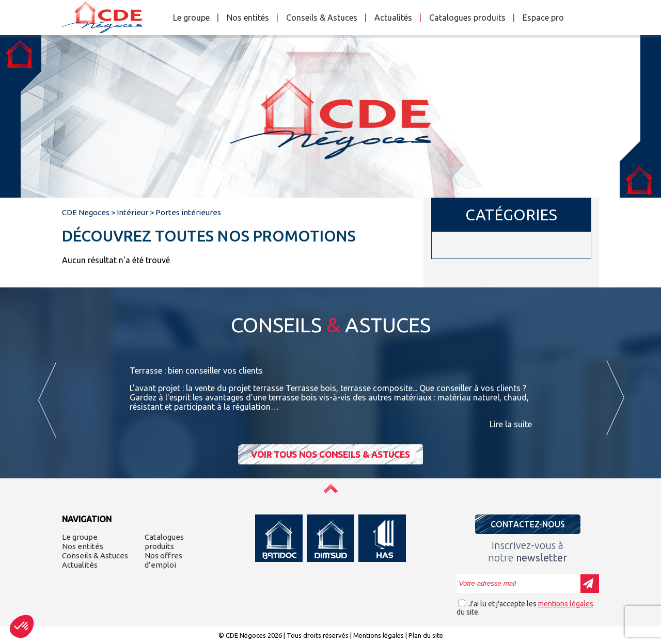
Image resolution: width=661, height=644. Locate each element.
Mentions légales (379, 635)
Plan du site (426, 635)
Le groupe (191, 18)
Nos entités (248, 18)
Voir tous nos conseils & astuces (330, 454)
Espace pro (543, 18)
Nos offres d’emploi (163, 560)
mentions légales (566, 604)
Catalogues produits (467, 18)
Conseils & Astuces (322, 18)
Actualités (393, 18)
